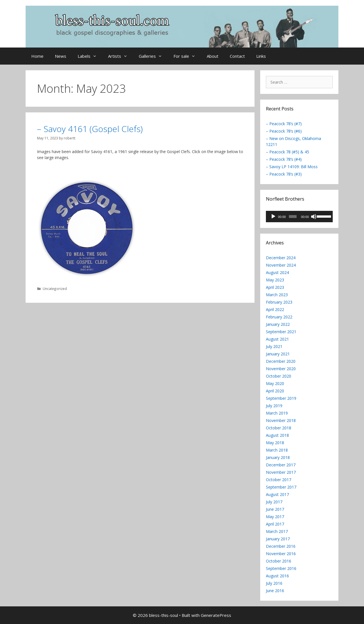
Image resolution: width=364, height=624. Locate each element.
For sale (187, 56)
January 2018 (278, 457)
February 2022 (279, 317)
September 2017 (281, 487)
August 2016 (277, 576)
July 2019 (274, 406)
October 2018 (279, 428)
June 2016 (275, 591)
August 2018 (277, 435)
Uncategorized (55, 289)
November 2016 (281, 554)
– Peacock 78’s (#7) (284, 124)
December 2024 (281, 258)
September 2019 (281, 398)
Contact (237, 56)
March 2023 (277, 295)
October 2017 (279, 480)
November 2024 (281, 265)
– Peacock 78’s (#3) (284, 174)
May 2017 (275, 517)
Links (261, 56)
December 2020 (281, 361)
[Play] (273, 217)
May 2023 (275, 280)
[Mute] (314, 217)
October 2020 (279, 376)
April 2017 (275, 524)
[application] (299, 217)
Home (37, 56)
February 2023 (279, 302)
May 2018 (275, 443)
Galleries (153, 56)
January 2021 (278, 354)
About (213, 56)
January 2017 (278, 539)
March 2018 (277, 450)
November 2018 (281, 420)
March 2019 (277, 413)
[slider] (293, 217)
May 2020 (275, 383)
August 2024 (277, 272)
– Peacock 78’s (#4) (284, 159)
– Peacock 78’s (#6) (284, 131)
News (61, 56)
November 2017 (281, 472)
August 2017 (277, 494)
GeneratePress (216, 615)
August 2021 (277, 339)
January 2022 (278, 324)
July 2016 (274, 583)
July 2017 (274, 502)
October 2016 (279, 561)
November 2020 (281, 369)
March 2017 (277, 531)
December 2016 (281, 546)
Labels (90, 56)
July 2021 (274, 346)
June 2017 (275, 509)
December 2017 (281, 465)
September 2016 (281, 568)
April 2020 (275, 391)
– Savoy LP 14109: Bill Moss (292, 167)
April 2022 (275, 309)
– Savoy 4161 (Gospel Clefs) (90, 129)
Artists (121, 56)
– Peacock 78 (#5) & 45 (288, 152)
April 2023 (275, 287)
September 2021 (281, 332)
